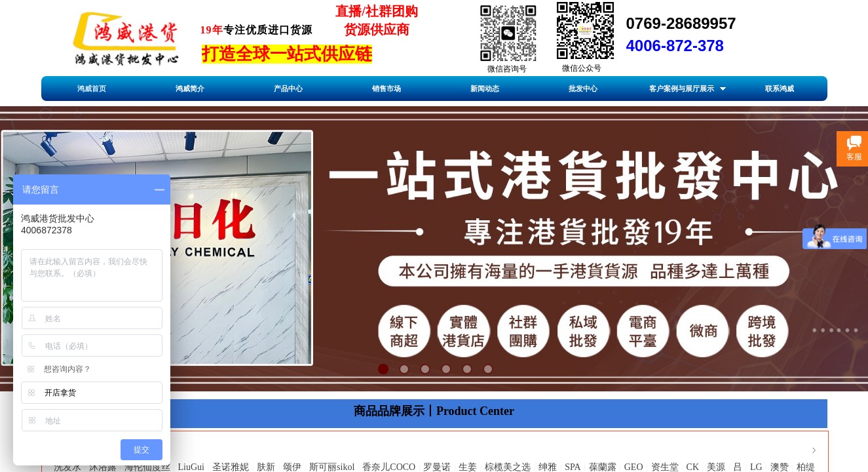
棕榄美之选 (508, 467)
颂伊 (292, 467)
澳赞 (780, 467)
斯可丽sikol (332, 467)
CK (693, 467)
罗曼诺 (437, 467)
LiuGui (191, 467)
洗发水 (67, 467)
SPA (573, 467)
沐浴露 (103, 467)
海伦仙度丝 (147, 467)
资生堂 (665, 467)
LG (756, 467)
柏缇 (806, 467)
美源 (716, 467)
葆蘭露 (603, 467)
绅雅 (548, 467)
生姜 (468, 467)
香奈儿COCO (389, 467)
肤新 (266, 467)
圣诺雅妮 (231, 467)
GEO (634, 467)
